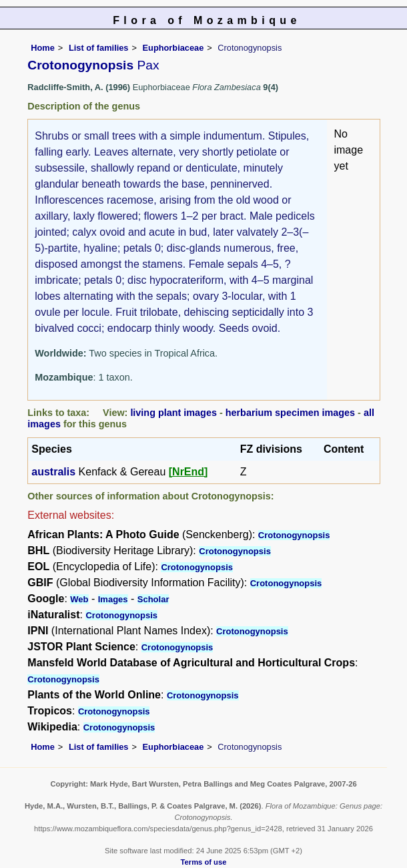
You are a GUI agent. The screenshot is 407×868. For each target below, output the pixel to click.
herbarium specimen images (290, 413)
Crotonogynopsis (294, 535)
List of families (99, 48)
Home (43, 48)
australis (53, 472)
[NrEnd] (188, 472)
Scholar (153, 599)
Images (113, 599)
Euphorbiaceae (173, 48)
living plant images (173, 413)
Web (79, 599)
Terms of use (204, 862)
